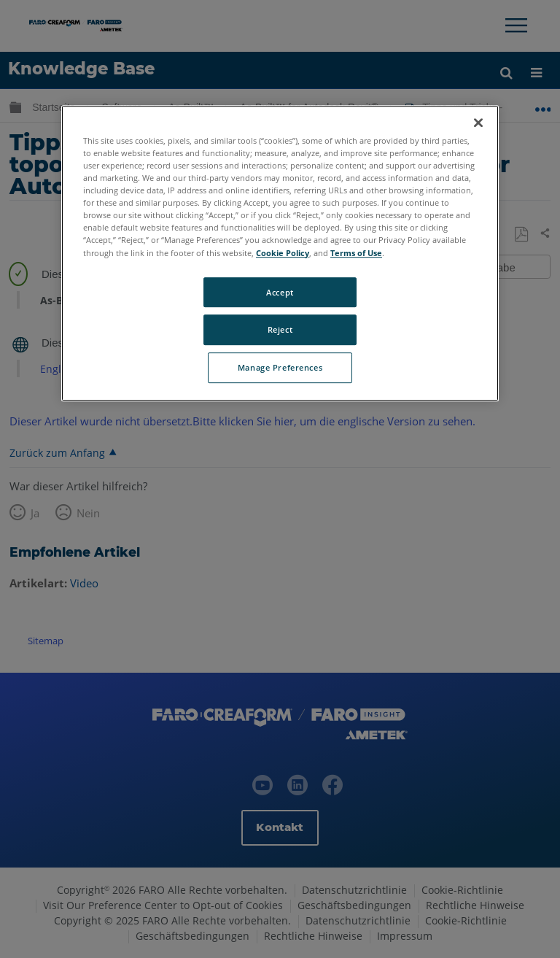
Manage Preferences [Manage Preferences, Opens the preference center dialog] (280, 368)
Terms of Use (356, 253)
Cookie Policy (283, 253)
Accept (280, 292)
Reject (280, 330)
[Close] (478, 123)
